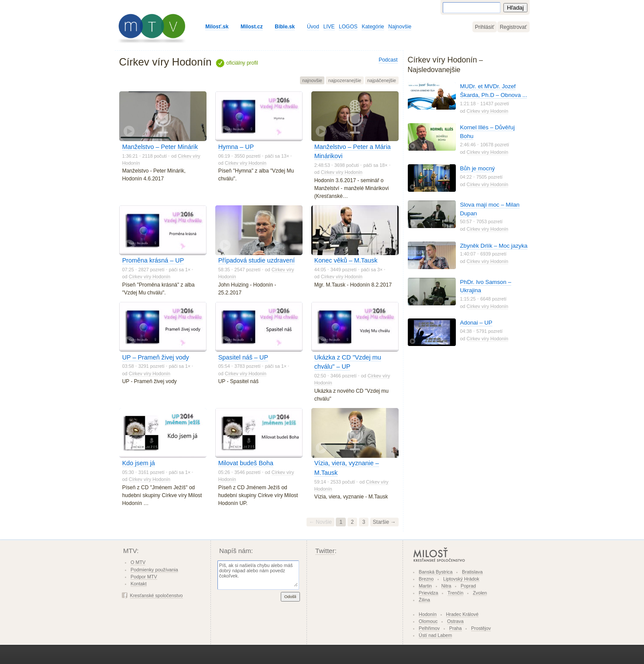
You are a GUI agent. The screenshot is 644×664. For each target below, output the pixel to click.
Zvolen (480, 593)
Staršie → (384, 522)
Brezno (426, 579)
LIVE (329, 27)
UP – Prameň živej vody (156, 357)
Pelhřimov (429, 628)
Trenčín (455, 593)
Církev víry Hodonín (246, 163)
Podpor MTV (144, 577)
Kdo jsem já (139, 463)
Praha (456, 628)
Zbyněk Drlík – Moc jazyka (494, 246)
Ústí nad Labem (435, 635)
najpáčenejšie (382, 80)
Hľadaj (515, 8)
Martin (425, 586)
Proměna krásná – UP (153, 260)
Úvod (313, 27)
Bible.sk (285, 27)
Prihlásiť (485, 27)
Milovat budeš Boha (246, 463)
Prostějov (481, 628)
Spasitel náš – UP (243, 357)
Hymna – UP (236, 147)
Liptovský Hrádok (461, 579)
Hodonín (428, 614)
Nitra (446, 586)
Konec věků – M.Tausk (346, 260)
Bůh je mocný (478, 168)
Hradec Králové (462, 614)
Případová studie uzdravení (257, 260)
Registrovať (513, 27)
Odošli (290, 597)
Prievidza (428, 593)
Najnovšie (400, 27)
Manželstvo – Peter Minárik (160, 147)
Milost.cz (252, 27)
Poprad (468, 586)
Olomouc (428, 621)
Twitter (325, 551)
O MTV (138, 562)
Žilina (424, 600)
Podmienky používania (154, 570)
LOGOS (348, 27)
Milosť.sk (217, 27)
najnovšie (312, 80)
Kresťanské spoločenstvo (157, 595)
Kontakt (139, 584)
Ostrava (455, 621)
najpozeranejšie (345, 80)
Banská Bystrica (436, 572)
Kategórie (373, 27)
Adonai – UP (476, 323)
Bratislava (472, 572)
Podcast (388, 60)
